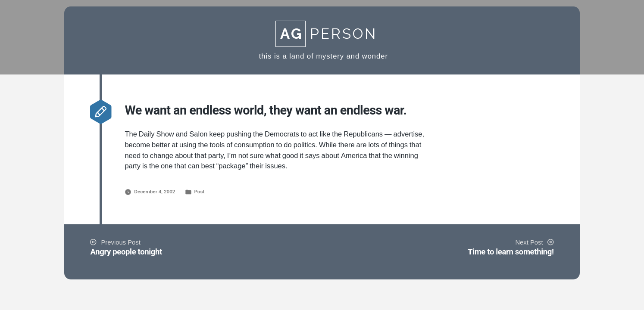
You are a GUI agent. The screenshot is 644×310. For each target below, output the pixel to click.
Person (326, 34)
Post (199, 192)
